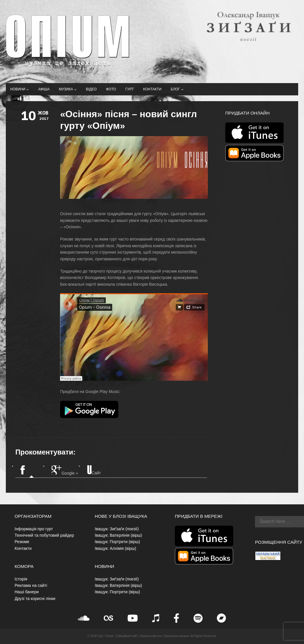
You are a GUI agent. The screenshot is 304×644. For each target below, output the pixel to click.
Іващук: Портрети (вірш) (117, 542)
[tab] (31, 471)
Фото (111, 89)
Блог (177, 89)
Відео (91, 89)
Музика (68, 89)
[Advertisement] (257, 262)
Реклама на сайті (31, 585)
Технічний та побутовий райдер (44, 535)
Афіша (44, 89)
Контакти (152, 89)
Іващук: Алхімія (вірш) (115, 548)
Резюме (22, 542)
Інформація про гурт (34, 529)
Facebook (31, 470)
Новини (20, 89)
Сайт (94, 470)
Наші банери (27, 592)
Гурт (130, 89)
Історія (21, 579)
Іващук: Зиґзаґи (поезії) (117, 529)
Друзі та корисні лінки (35, 599)
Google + (65, 470)
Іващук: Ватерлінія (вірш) (118, 535)
